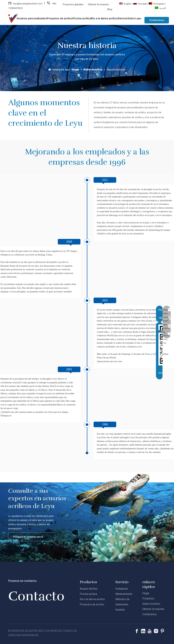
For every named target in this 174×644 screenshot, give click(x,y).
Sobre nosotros (151, 604)
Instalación (122, 589)
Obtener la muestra (98, 4)
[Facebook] (137, 631)
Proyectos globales (73, 4)
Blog (110, 9)
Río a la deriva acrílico (92, 599)
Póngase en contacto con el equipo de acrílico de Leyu (29, 538)
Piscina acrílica (88, 594)
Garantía (120, 610)
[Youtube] (150, 631)
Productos (148, 598)
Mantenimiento (124, 594)
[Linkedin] (143, 631)
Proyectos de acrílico (92, 604)
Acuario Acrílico (89, 589)
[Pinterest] (162, 631)
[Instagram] (156, 631)
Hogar (146, 593)
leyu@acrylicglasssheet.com (28, 4)
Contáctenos (157, 20)
